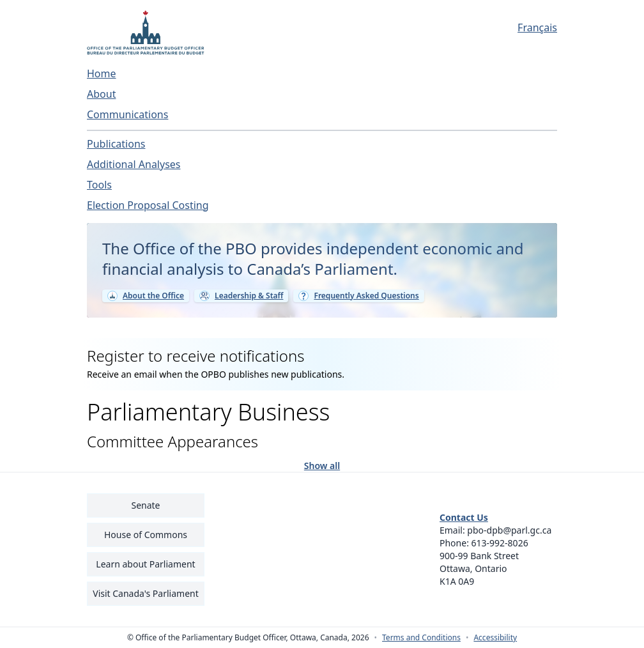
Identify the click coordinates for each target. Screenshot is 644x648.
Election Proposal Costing (148, 205)
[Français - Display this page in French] (498, 27)
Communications (127, 114)
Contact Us (464, 517)
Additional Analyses (134, 164)
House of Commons (146, 535)
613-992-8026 (500, 543)
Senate (145, 505)
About (101, 94)
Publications (116, 144)
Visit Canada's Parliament (146, 593)
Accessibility (495, 638)
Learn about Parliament (145, 564)
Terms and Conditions (421, 638)
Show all (322, 465)
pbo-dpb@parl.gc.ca (509, 530)
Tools (99, 185)
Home (102, 73)
